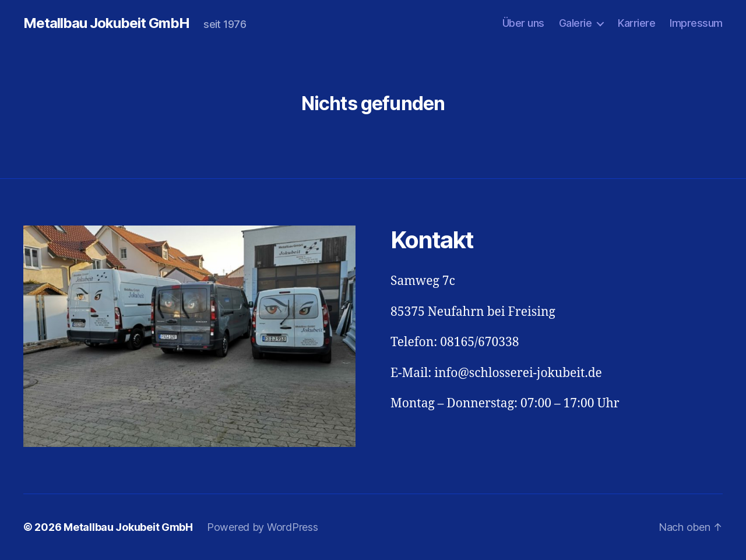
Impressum (696, 23)
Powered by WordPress (263, 527)
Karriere (636, 23)
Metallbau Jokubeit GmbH (106, 23)
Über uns (523, 23)
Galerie (576, 23)
